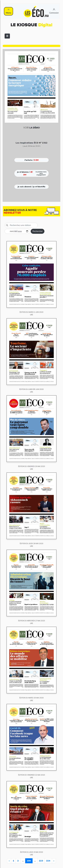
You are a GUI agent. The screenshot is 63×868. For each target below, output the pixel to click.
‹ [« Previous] (9, 861)
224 (48, 861)
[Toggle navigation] (7, 36)
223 (41, 861)
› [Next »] (54, 861)
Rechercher (38, 231)
